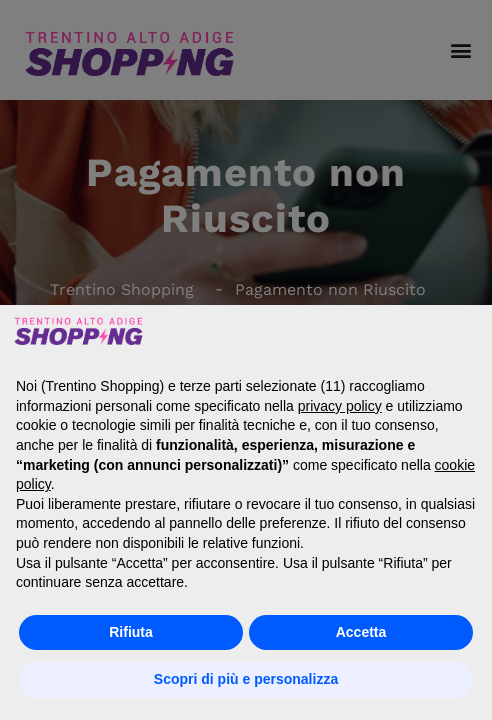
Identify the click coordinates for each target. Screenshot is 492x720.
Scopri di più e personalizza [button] (246, 679)
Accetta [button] (361, 632)
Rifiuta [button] (131, 632)
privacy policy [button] (340, 406)
